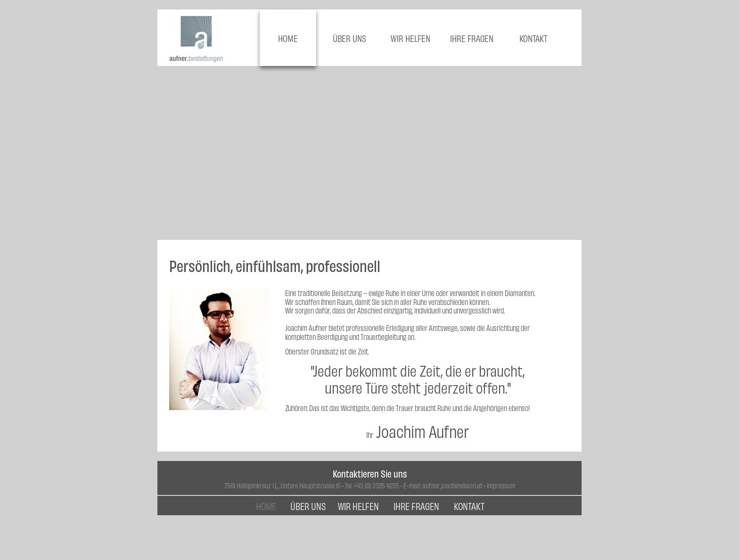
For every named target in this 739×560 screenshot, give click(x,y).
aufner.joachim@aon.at (452, 485)
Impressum (501, 485)
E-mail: (413, 485)
